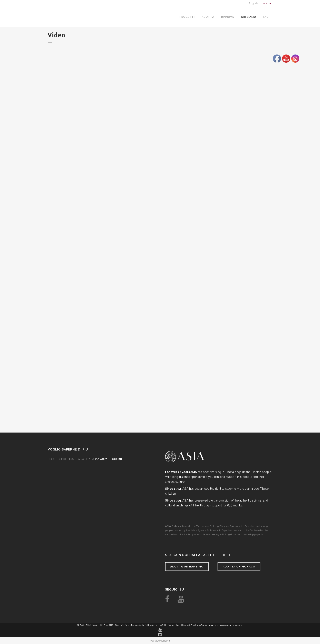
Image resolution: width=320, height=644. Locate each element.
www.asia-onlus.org (231, 625)
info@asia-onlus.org (207, 625)
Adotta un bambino (187, 567)
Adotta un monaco (239, 567)
